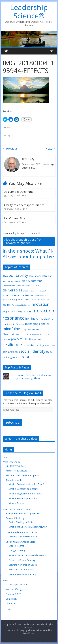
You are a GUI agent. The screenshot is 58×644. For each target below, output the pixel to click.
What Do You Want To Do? (16, 509)
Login (9, 608)
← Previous (10, 148)
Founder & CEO (14, 594)
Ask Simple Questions (19, 192)
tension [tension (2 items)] (17, 357)
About (6, 581)
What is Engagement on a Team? (25, 494)
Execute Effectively (15, 518)
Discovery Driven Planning (22, 560)
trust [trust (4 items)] (26, 357)
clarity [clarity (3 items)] (26, 281)
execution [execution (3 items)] (9, 295)
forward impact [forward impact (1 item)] (42, 296)
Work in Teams (16, 503)
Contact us (11, 604)
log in (16, 233)
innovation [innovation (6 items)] (40, 304)
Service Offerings (14, 589)
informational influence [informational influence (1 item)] (20, 305)
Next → (50, 148)
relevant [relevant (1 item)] (38, 339)
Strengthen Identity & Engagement (23, 513)
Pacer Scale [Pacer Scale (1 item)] (44, 335)
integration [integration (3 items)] (23, 311)
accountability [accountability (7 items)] (15, 275)
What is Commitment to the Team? (27, 484)
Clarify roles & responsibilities (24, 205)
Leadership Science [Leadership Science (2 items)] (14, 324)
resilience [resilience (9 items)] (12, 345)
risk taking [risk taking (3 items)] (37, 345)
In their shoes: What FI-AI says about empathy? (28, 254)
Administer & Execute (16, 471)
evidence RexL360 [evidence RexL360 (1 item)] (38, 291)
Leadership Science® (29, 11)
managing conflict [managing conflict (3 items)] (37, 324)
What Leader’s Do (12, 462)
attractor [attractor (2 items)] (47, 276)
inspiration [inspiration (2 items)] (9, 312)
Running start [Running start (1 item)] (50, 346)
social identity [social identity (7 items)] (33, 351)
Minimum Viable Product (21, 570)
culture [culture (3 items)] (34, 285)
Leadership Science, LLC (18, 585)
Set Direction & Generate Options (23, 475)
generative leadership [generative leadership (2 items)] (28, 299)
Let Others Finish (16, 218)
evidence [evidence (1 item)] (27, 291)
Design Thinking (17, 551)
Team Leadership (14, 480)
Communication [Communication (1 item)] (22, 286)
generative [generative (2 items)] (9, 299)
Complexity (11, 599)
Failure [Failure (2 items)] (20, 295)
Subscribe (12, 422)
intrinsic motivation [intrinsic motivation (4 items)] (40, 318)
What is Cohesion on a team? (24, 489)
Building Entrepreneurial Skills (20, 542)
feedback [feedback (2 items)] (30, 295)
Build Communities (15, 466)
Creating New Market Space (23, 536)
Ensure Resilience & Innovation (21, 532)
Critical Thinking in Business (23, 522)
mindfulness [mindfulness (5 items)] (13, 329)
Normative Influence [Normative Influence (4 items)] (18, 334)
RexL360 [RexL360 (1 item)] (26, 346)
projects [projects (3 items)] (17, 339)
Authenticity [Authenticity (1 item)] (16, 281)
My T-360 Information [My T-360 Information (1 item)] (32, 329)
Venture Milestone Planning (23, 574)
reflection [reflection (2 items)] (28, 339)
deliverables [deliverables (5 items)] (12, 290)
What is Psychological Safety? (24, 498)
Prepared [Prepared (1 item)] (6, 339)
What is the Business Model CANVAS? (28, 527)
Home (6, 457)
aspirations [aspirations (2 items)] (35, 276)
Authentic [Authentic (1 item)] (7, 281)
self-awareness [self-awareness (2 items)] (11, 352)
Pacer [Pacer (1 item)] (37, 335)
